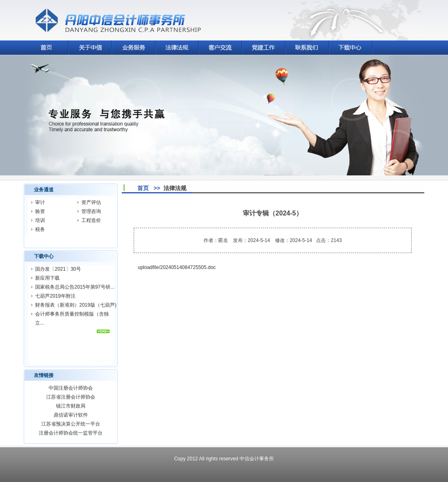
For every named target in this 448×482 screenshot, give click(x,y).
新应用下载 (47, 278)
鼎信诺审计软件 (71, 415)
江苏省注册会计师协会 (71, 397)
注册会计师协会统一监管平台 (71, 433)
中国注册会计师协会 (71, 388)
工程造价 (91, 220)
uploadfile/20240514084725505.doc (177, 267)
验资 (40, 211)
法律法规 (175, 188)
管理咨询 (91, 211)
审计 (40, 202)
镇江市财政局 (71, 406)
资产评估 (91, 202)
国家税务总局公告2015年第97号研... (75, 287)
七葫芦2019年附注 (55, 296)
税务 (40, 229)
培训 (40, 220)
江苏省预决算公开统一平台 (71, 424)
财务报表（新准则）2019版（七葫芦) (76, 305)
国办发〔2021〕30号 (58, 269)
